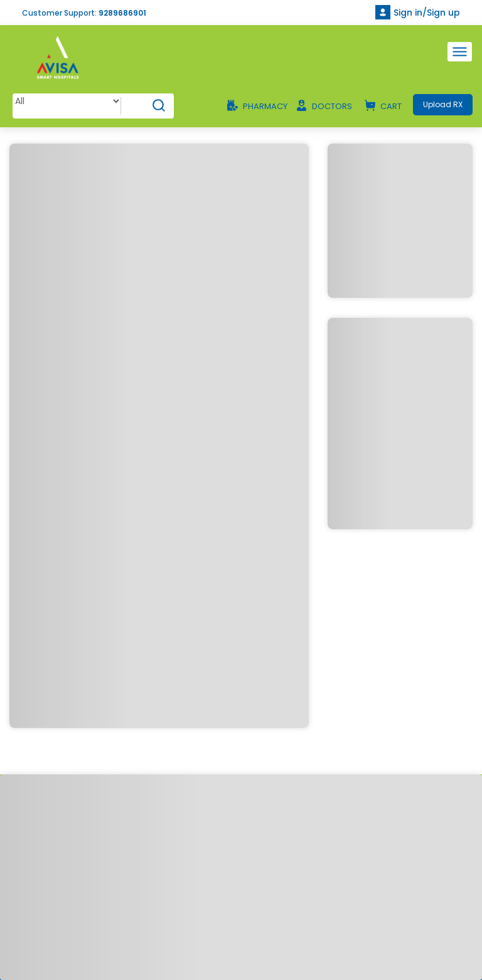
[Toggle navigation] (460, 52)
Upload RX (443, 104)
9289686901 (122, 13)
